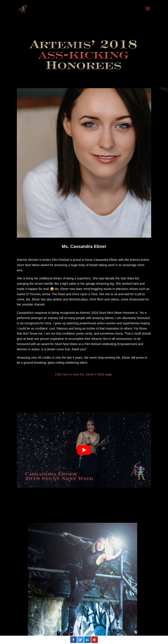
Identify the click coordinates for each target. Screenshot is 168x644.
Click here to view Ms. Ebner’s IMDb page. (84, 374)
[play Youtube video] (84, 450)
